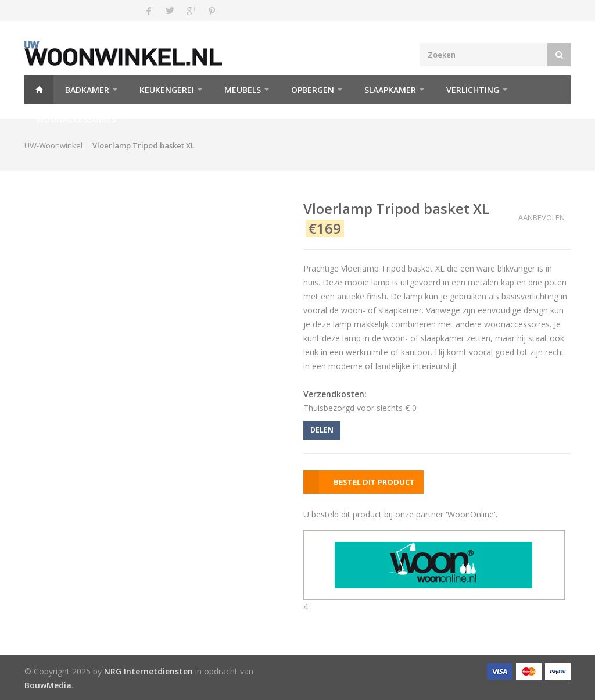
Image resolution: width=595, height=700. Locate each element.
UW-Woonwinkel (53, 145)
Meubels (243, 90)
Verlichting (473, 90)
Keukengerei (167, 90)
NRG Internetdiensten (148, 671)
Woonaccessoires (76, 119)
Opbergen (313, 90)
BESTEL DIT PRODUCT (374, 482)
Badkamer (87, 90)
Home (39, 90)
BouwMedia (48, 685)
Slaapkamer (390, 90)
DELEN (322, 430)
